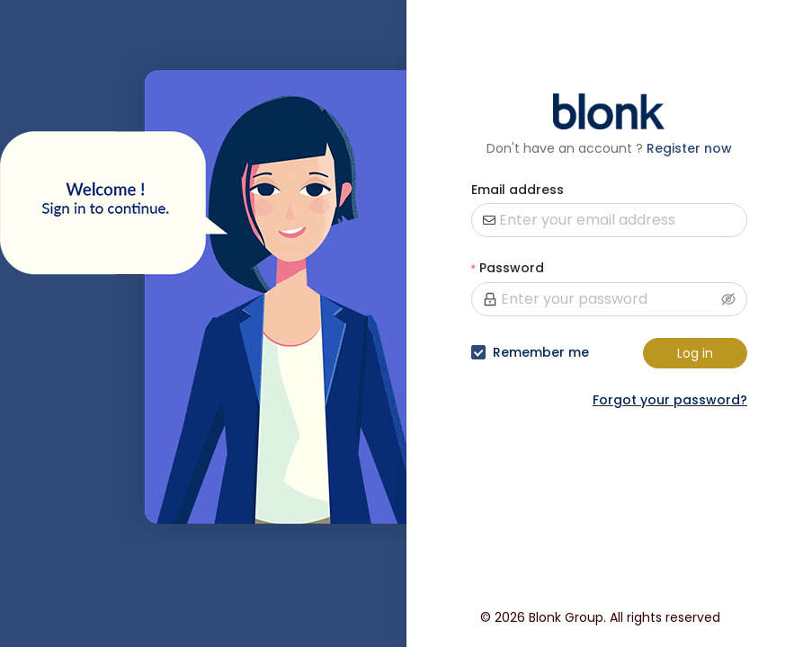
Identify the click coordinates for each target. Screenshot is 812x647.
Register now (689, 148)
